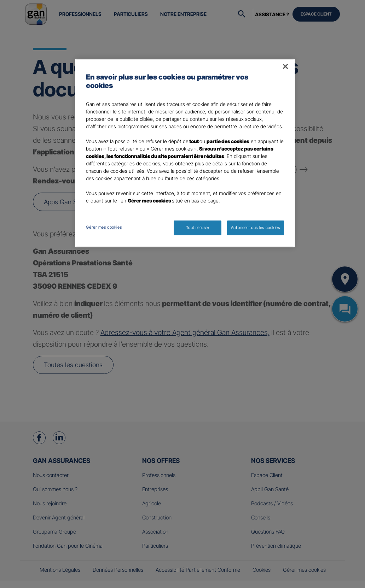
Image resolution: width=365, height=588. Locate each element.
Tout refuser (198, 228)
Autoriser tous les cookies (256, 228)
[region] (185, 153)
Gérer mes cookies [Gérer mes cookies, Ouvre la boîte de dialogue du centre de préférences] (104, 227)
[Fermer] (285, 66)
